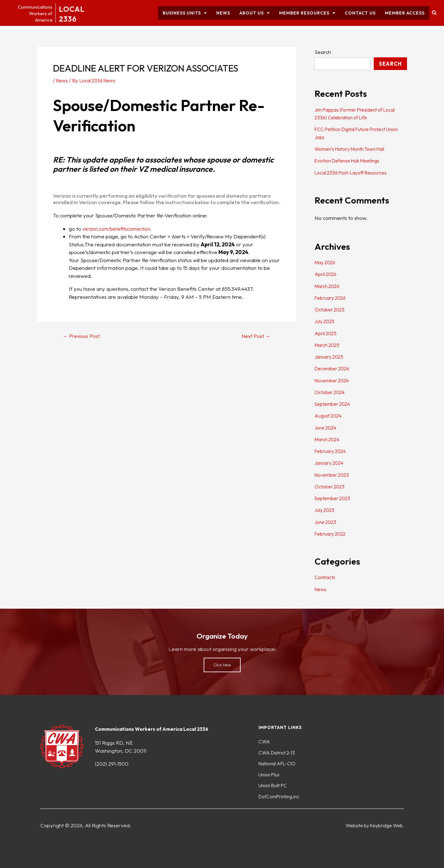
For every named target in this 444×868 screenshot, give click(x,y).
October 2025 (331, 309)
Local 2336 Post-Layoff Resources (354, 173)
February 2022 (332, 534)
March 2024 (329, 439)
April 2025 (326, 333)
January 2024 (331, 463)
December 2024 (334, 368)
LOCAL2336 (75, 13)
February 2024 (332, 451)
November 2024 (334, 380)
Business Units (185, 13)
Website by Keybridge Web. (371, 825)
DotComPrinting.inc (281, 796)
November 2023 (334, 475)
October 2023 (331, 486)
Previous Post (84, 336)
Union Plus (270, 773)
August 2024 (329, 415)
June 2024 (327, 428)
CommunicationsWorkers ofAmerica (31, 13)
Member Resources (307, 13)
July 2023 (326, 510)
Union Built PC (275, 785)
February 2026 (332, 298)
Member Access (405, 13)
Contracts (326, 577)
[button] (434, 13)
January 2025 (331, 357)
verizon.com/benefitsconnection (120, 229)
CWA (265, 739)
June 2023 (327, 522)
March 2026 (329, 286)
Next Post (254, 336)
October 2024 (331, 392)
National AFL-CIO (279, 762)
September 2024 (335, 404)
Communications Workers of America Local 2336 (157, 726)
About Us (255, 13)
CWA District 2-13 (278, 751)
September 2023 (334, 498)
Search (323, 52)
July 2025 (326, 321)
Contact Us (360, 13)
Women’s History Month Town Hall (354, 149)
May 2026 (326, 262)
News (223, 13)
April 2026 (327, 274)
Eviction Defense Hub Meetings (351, 160)
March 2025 (328, 345)
